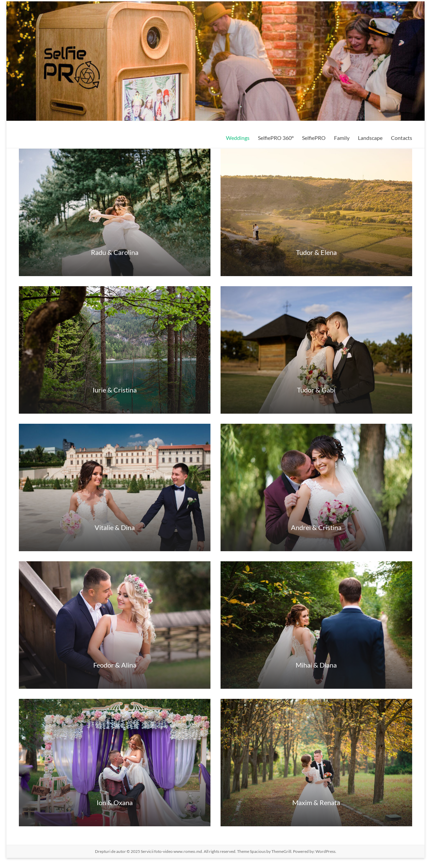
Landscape (370, 138)
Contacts (402, 138)
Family (342, 138)
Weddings (238, 138)
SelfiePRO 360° (276, 138)
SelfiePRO (314, 138)
